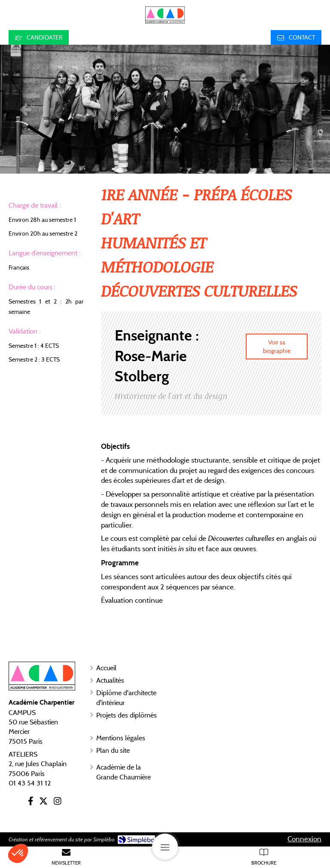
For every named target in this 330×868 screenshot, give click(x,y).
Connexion (304, 839)
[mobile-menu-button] (165, 847)
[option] (165, 109)
